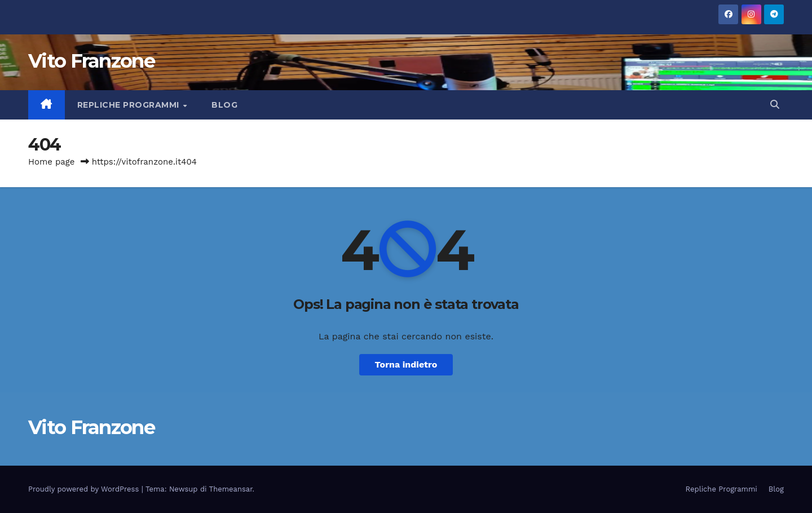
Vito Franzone (91, 61)
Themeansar (231, 489)
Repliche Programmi (130, 105)
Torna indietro (406, 364)
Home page (52, 162)
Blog (224, 105)
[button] (775, 105)
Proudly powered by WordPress (85, 489)
